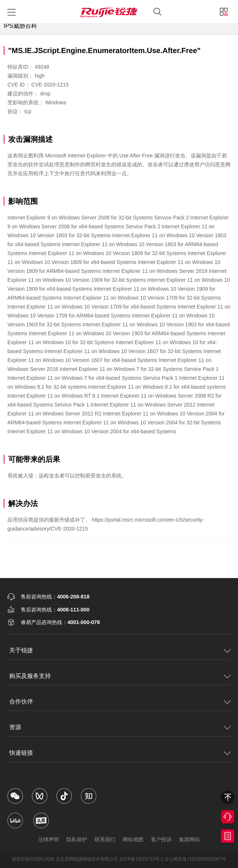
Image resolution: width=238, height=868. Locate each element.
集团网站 (189, 839)
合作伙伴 (21, 701)
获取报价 (228, 836)
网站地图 (133, 839)
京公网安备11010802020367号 (195, 859)
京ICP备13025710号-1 (141, 859)
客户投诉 (161, 839)
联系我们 (105, 839)
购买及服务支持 (30, 676)
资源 (15, 727)
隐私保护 (77, 839)
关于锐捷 (21, 650)
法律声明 (49, 839)
